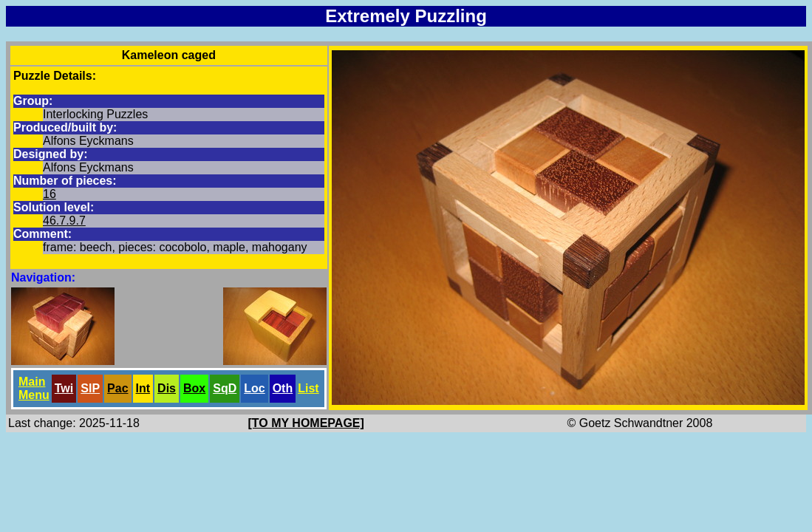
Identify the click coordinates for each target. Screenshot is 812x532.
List (308, 388)
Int (143, 388)
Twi (64, 388)
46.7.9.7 (64, 221)
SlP (90, 388)
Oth (283, 388)
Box (194, 388)
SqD (225, 388)
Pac (117, 388)
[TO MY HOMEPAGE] (306, 423)
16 (50, 194)
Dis (167, 388)
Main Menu (34, 388)
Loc (254, 388)
